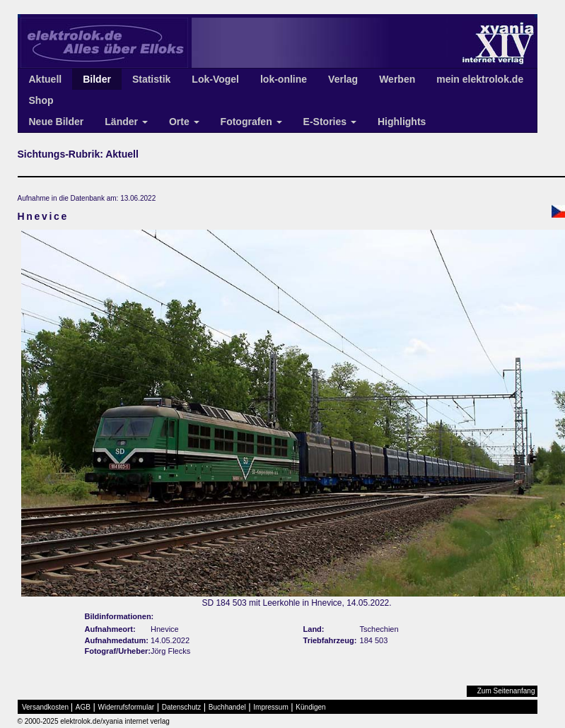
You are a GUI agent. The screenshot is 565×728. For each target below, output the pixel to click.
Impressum (270, 707)
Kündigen (310, 707)
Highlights (402, 122)
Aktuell (46, 79)
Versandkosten (45, 707)
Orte (184, 122)
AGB (83, 707)
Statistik (151, 79)
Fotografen (251, 122)
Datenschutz (182, 707)
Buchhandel (227, 707)
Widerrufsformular (126, 707)
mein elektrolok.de (480, 79)
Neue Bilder (57, 122)
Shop (41, 100)
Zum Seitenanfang (506, 691)
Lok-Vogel (215, 79)
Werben (397, 79)
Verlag (343, 79)
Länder (126, 122)
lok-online (284, 79)
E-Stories (330, 122)
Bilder (97, 79)
